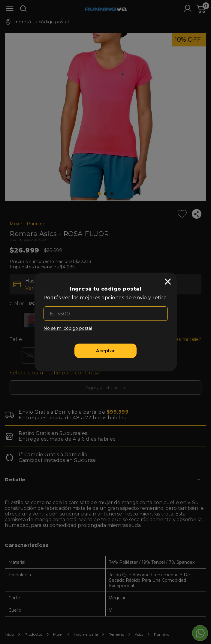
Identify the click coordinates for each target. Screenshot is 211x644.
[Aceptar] (105, 351)
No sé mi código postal (68, 328)
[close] (168, 282)
